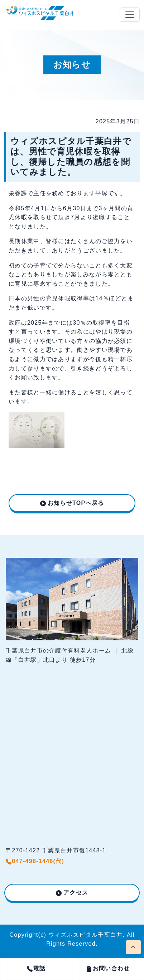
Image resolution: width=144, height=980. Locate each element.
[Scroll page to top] (133, 947)
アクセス (76, 893)
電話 (36, 968)
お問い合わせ (108, 968)
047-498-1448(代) (35, 861)
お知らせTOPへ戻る (76, 503)
